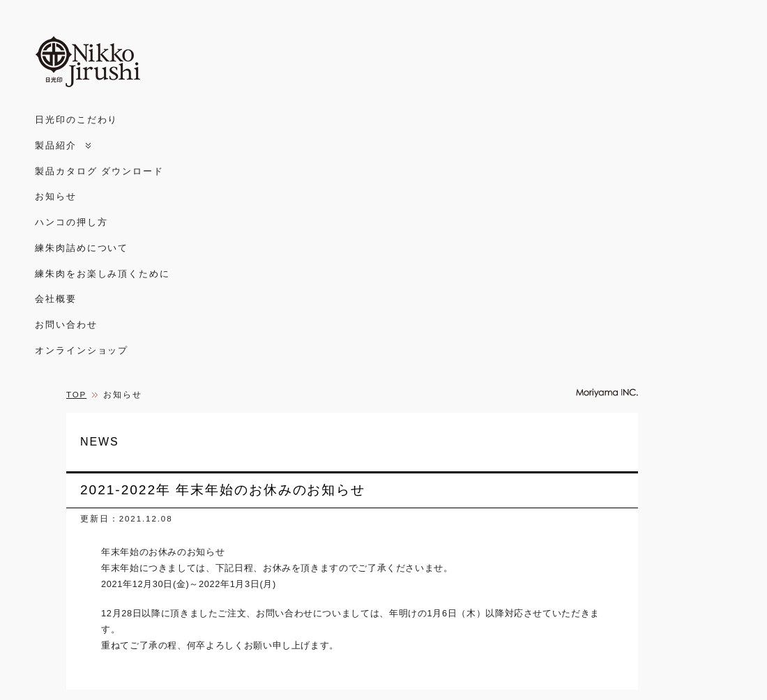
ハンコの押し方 (71, 222)
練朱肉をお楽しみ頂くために (102, 274)
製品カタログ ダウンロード (99, 171)
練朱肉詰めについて (82, 248)
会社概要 (56, 299)
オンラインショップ (82, 350)
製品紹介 (56, 145)
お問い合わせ (66, 325)
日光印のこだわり (76, 120)
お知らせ (56, 196)
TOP (76, 395)
